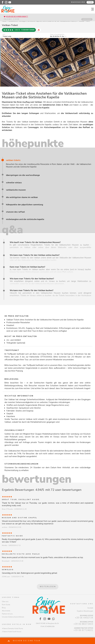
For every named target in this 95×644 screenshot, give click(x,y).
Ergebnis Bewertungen (85, 611)
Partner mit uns (7, 614)
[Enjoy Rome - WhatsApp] (53, 619)
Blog (4, 608)
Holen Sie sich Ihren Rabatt (17, 17)
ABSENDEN (87, 19)
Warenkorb (78, 2)
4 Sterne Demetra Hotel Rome (12, 629)
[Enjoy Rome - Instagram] (6, 2)
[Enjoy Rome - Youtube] (10, 2)
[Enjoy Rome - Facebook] (3, 2)
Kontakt (90, 608)
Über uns (5, 602)
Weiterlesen (48, 587)
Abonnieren (6, 611)
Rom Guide (6, 605)
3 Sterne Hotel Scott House (12, 632)
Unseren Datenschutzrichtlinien (13, 617)
